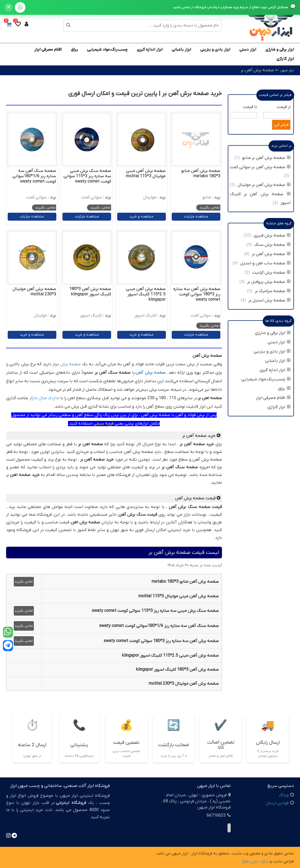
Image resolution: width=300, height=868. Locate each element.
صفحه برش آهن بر (257, 70)
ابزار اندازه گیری (150, 50)
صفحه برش (71, 364)
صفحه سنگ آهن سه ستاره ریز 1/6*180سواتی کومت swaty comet (34, 176)
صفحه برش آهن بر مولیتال (264, 185)
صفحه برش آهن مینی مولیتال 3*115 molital (146, 173)
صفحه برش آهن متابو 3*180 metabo (201, 173)
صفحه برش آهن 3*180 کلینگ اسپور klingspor (90, 292)
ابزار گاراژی (285, 59)
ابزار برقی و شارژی (280, 50)
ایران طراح (250, 861)
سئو (265, 861)
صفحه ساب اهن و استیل (265, 263)
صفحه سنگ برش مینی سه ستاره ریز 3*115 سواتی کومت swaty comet (87, 176)
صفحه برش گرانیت (271, 273)
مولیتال (150, 197)
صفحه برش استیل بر (269, 300)
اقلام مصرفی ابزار (48, 50)
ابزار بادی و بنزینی (215, 50)
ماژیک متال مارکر (44, 398)
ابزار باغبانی (181, 50)
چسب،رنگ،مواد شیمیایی (107, 50)
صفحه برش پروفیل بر (269, 282)
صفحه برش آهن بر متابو (266, 158)
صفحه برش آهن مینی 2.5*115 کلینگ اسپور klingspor (146, 294)
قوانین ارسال (277, 803)
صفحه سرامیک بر (273, 291)
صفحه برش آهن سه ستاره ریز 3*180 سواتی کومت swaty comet (197, 294)
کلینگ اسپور (145, 315)
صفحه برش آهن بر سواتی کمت (260, 167)
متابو (207, 197)
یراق (74, 50)
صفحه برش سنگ (272, 245)
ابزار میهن (287, 70)
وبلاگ (284, 795)
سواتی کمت (92, 197)
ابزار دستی (248, 50)
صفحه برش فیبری (272, 235)
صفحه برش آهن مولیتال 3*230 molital (34, 292)
